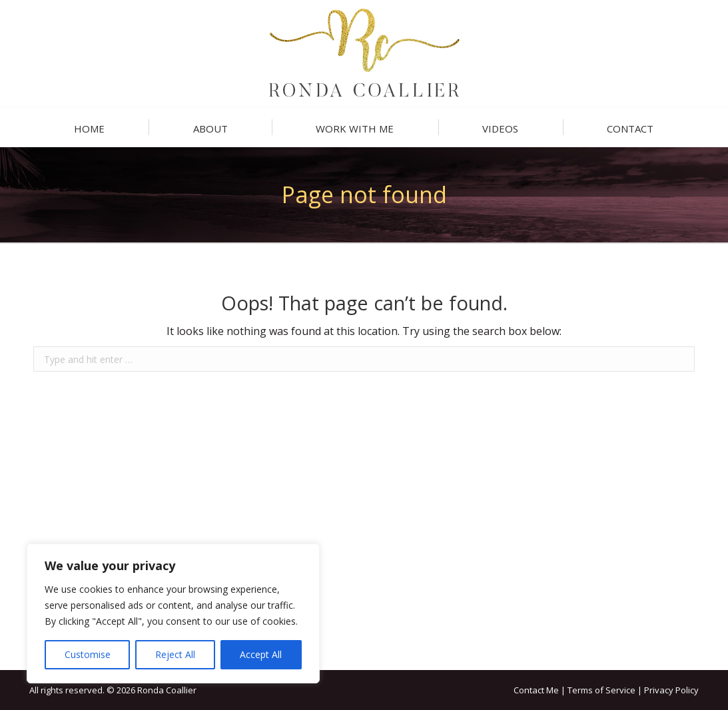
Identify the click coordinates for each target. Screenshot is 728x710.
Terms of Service (601, 690)
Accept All (261, 654)
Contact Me (536, 690)
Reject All (175, 654)
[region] (173, 613)
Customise (88, 654)
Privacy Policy (671, 690)
